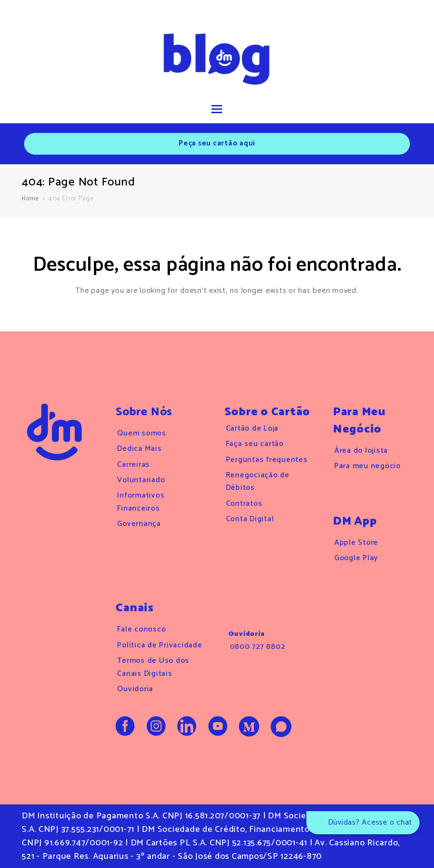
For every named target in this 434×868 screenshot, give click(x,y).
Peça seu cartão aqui (217, 143)
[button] (217, 110)
